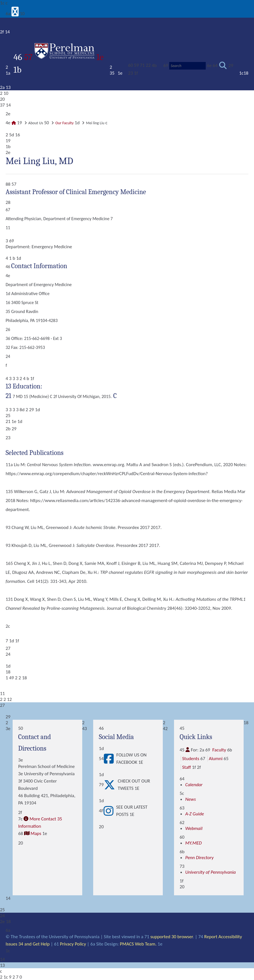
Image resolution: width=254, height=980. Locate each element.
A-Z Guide (195, 814)
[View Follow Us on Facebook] (110, 759)
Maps (36, 833)
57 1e (64, 57)
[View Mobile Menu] (15, 14)
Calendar (194, 785)
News (191, 799)
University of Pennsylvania (210, 872)
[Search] (187, 66)
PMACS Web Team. (138, 944)
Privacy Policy (73, 944)
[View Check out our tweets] (111, 785)
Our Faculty (64, 123)
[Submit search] (223, 66)
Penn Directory (199, 858)
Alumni (216, 759)
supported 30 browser (172, 937)
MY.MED (194, 843)
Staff (187, 767)
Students (191, 759)
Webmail (194, 828)
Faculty (219, 750)
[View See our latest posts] (110, 811)
